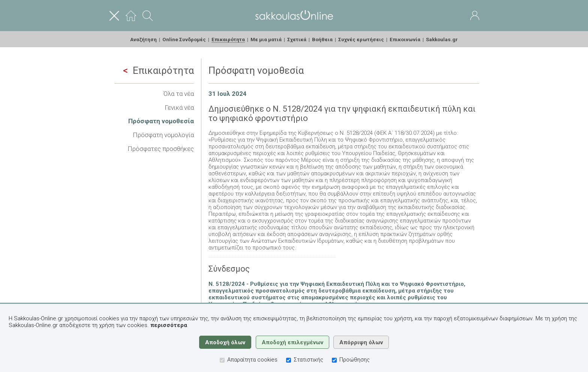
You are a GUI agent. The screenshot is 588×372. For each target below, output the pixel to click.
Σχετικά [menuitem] (297, 39)
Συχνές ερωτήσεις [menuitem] (361, 39)
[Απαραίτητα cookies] (222, 360)
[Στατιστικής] (289, 360)
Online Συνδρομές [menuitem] (184, 39)
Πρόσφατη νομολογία (163, 135)
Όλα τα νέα (179, 94)
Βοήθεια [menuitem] (322, 39)
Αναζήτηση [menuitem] (143, 39)
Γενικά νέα (179, 108)
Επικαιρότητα (158, 70)
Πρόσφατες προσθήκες (161, 149)
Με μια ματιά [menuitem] (266, 39)
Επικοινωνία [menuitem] (405, 39)
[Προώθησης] (334, 360)
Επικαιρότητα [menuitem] (228, 39)
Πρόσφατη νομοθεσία (161, 121)
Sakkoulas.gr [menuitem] (442, 39)
